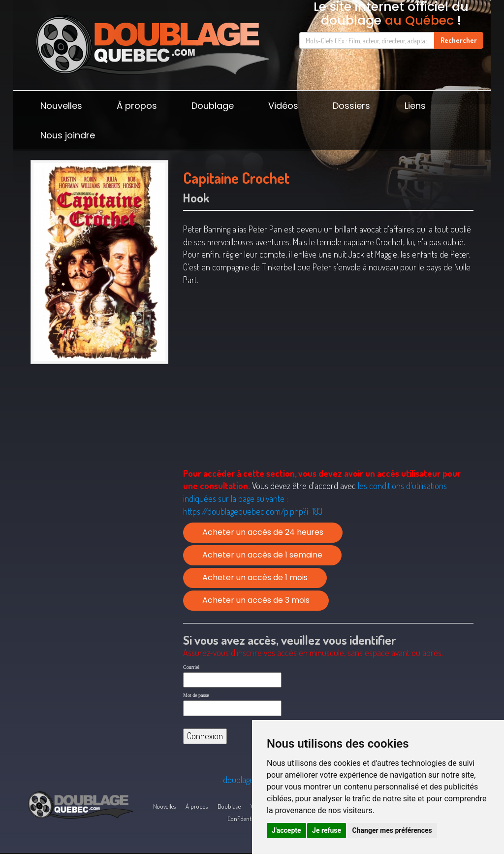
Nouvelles (61, 106)
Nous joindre (68, 135)
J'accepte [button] (286, 830)
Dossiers (351, 106)
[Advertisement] (99, 438)
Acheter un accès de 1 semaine (262, 555)
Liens (415, 106)
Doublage (213, 106)
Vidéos (283, 106)
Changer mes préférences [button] (392, 830)
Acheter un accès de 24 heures (263, 532)
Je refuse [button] (327, 830)
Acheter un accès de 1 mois (255, 577)
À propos (137, 106)
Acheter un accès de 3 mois (256, 600)
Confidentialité (245, 819)
